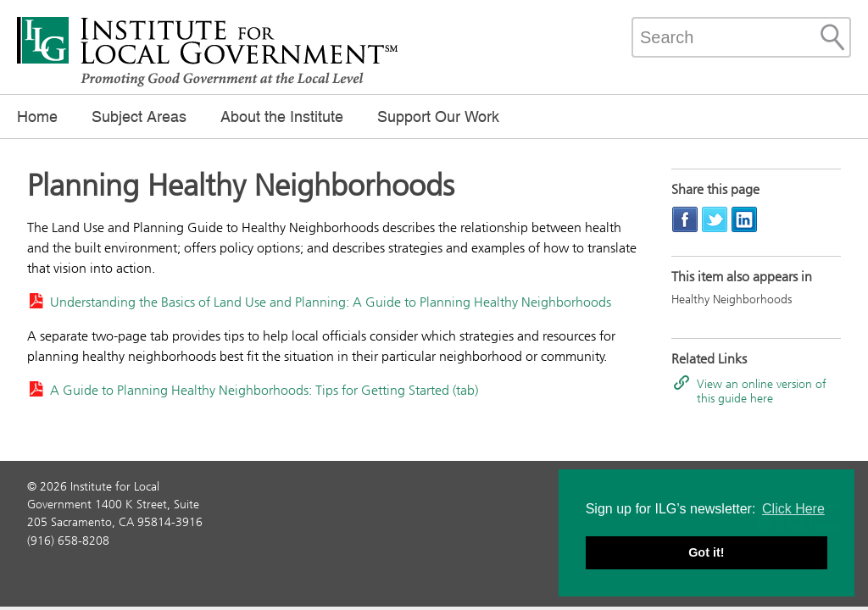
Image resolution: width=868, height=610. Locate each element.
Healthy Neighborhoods (732, 299)
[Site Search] (832, 37)
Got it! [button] (706, 552)
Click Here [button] (793, 509)
